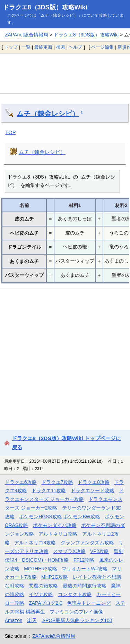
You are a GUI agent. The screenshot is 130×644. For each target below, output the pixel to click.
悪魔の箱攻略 (43, 586)
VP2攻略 (99, 551)
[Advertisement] (65, 73)
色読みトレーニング (89, 603)
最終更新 (43, 47)
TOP (11, 132)
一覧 (26, 47)
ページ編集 (102, 47)
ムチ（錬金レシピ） (48, 114)
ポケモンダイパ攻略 (55, 525)
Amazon (14, 620)
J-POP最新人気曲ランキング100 (77, 620)
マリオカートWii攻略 (84, 569)
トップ (11, 47)
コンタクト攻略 (75, 594)
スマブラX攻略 (69, 551)
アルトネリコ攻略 (58, 534)
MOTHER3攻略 (41, 569)
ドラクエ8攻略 (94, 482)
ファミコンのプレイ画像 (76, 612)
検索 (61, 47)
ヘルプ (75, 47)
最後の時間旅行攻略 (85, 586)
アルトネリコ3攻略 (35, 543)
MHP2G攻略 (55, 577)
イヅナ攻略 (41, 594)
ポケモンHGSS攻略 (40, 517)
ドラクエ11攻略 (49, 490)
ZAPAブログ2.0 (45, 603)
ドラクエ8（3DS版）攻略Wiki (45, 7)
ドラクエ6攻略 (21, 482)
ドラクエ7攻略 (57, 482)
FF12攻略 (84, 560)
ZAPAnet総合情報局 (27, 35)
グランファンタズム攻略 (87, 543)
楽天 (32, 620)
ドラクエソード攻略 (93, 490)
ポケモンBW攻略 (81, 517)
